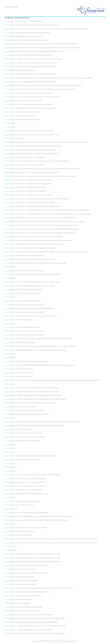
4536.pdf (7, 85)
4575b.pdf (7, 127)
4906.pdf (7, 437)
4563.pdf (7, 112)
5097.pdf (7, 528)
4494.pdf (7, 48)
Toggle (3, 3)
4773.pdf (7, 293)
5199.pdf (7, 596)
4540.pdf (7, 97)
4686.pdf (7, 180)
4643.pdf (7, 146)
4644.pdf (7, 150)
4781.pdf (7, 324)
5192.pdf (7, 588)
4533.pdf (7, 74)
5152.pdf (7, 539)
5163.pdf (7, 550)
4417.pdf (7, 21)
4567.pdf (7, 116)
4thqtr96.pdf (8, 509)
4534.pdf (7, 78)
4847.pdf (7, 410)
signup (76, 641)
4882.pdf (7, 422)
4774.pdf (7, 297)
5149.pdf (7, 535)
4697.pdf (7, 221)
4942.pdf (7, 501)
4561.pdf (7, 108)
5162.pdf (7, 546)
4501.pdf (7, 63)
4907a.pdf (7, 444)
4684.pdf (7, 172)
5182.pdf (7, 573)
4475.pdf (7, 40)
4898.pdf (7, 426)
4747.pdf (7, 271)
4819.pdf (7, 380)
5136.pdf (7, 531)
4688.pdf (7, 187)
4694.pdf (7, 210)
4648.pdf (7, 165)
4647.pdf (7, 161)
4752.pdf (7, 278)
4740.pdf (7, 259)
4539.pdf (7, 93)
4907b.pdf (7, 448)
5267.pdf (7, 622)
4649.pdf (7, 169)
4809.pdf (7, 346)
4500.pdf (7, 59)
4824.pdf (7, 399)
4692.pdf (7, 203)
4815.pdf (7, 365)
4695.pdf (7, 214)
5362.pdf (7, 633)
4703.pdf (7, 244)
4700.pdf (7, 233)
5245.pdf (7, 615)
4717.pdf (7, 256)
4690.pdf (7, 195)
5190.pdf (7, 584)
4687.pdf (7, 184)
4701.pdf (7, 237)
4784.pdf (7, 335)
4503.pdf (7, 67)
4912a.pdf (7, 463)
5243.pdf (7, 607)
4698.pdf (7, 225)
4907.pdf (7, 441)
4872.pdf (7, 414)
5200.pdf (7, 599)
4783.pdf (7, 331)
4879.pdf (7, 418)
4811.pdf (7, 350)
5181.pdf (7, 569)
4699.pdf (7, 229)
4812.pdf (7, 354)
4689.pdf (7, 191)
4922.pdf (7, 486)
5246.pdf (7, 618)
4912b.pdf (7, 467)
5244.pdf (7, 611)
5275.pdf (7, 626)
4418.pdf (7, 25)
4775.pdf (7, 301)
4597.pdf (7, 138)
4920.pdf (7, 482)
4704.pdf (7, 248)
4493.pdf (7, 44)
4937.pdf (7, 497)
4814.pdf (7, 361)
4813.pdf (7, 358)
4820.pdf (7, 384)
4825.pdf (7, 403)
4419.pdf (7, 29)
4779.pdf (7, 316)
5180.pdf (7, 565)
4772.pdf (7, 289)
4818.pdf (7, 376)
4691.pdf (7, 199)
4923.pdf (7, 490)
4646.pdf (7, 157)
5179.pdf (7, 562)
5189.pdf (7, 580)
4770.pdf (7, 286)
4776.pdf (7, 305)
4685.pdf (7, 176)
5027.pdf (7, 520)
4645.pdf (7, 154)
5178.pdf (7, 558)
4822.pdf (7, 392)
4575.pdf (7, 119)
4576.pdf (7, 131)
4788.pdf (7, 339)
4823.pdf (7, 395)
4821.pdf (7, 388)
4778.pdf (7, 312)
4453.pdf (7, 33)
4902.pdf (7, 429)
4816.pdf (7, 369)
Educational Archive (11, 7)
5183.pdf (7, 577)
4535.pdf (7, 82)
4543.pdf (7, 101)
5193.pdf (7, 592)
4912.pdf (7, 460)
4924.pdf (7, 494)
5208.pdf (7, 603)
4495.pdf (7, 51)
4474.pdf (7, 36)
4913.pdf (7, 475)
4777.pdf (7, 308)
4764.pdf (7, 282)
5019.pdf (7, 513)
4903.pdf (7, 433)
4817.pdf (7, 373)
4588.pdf (7, 135)
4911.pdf (7, 456)
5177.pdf (7, 554)
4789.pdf (7, 342)
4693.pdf (7, 206)
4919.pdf (7, 478)
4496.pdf (7, 55)
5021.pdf (7, 516)
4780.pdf (7, 320)
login (54, 641)
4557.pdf (7, 104)
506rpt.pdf (7, 524)
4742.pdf (7, 263)
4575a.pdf (7, 123)
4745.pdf (7, 267)
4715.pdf (7, 252)
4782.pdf (7, 327)
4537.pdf (7, 89)
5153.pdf (7, 543)
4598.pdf (7, 142)
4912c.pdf (7, 471)
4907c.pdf (7, 452)
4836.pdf (7, 407)
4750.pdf (7, 274)
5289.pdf (7, 630)
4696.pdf (7, 218)
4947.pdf (7, 505)
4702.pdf (7, 240)
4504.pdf (7, 70)
